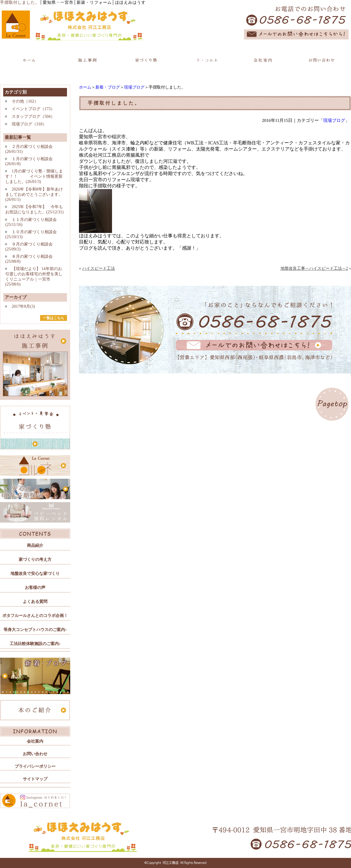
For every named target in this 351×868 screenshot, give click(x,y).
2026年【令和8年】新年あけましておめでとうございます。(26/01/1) (34, 194)
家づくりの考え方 (35, 560)
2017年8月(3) (23, 306)
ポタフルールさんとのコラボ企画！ (35, 616)
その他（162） (25, 101)
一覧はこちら (54, 318)
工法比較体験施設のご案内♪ (35, 644)
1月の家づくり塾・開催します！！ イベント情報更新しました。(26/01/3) (34, 176)
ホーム (85, 87)
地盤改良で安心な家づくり (35, 574)
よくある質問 (35, 602)
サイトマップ (35, 779)
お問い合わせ (35, 754)
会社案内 (35, 741)
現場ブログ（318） (29, 124)
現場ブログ (134, 87)
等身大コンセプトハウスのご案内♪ (35, 630)
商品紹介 (35, 545)
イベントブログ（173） (33, 109)
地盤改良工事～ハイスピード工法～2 (314, 268)
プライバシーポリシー (35, 766)
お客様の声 (35, 588)
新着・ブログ (108, 87)
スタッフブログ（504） (33, 116)
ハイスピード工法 (99, 268)
